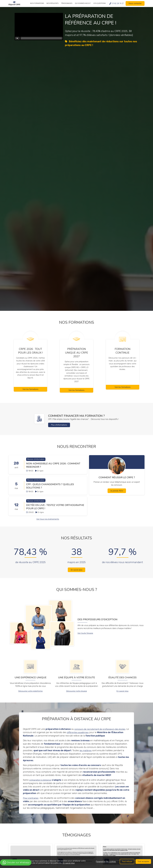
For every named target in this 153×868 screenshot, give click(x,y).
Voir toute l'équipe (85, 637)
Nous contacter (135, 3)
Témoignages (67, 3)
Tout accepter (143, 861)
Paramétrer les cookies (106, 862)
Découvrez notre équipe (77, 695)
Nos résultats (52, 3)
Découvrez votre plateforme (31, 695)
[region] (76, 862)
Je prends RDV (117, 495)
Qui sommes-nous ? (83, 3)
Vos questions (100, 3)
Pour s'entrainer (31, 802)
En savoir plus (76, 574)
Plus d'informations (59, 429)
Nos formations (37, 3)
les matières (86, 755)
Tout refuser (127, 861)
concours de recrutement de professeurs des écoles (101, 733)
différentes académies (81, 737)
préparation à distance (40, 784)
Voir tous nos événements (48, 523)
